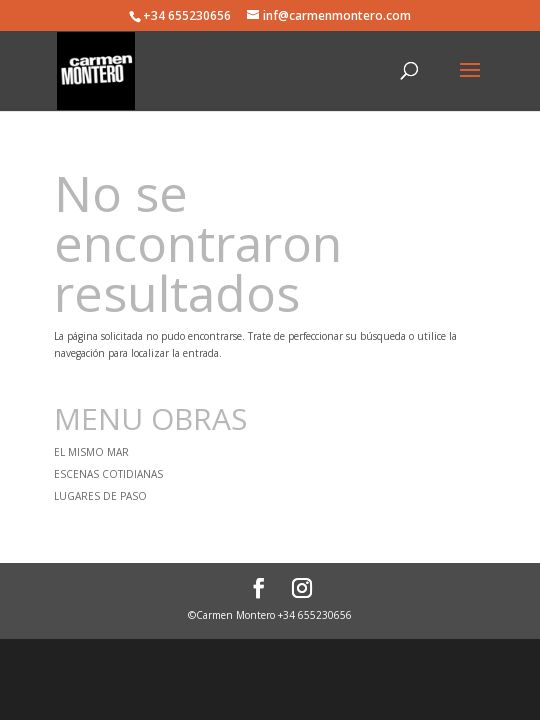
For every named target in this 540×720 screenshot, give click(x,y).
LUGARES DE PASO (100, 496)
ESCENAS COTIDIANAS (108, 474)
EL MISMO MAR (91, 452)
